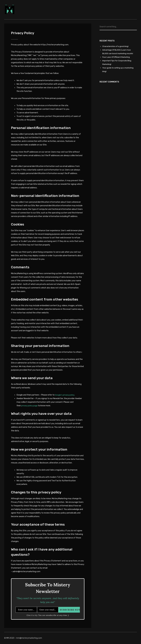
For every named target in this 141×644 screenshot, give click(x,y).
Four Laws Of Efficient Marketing (117, 57)
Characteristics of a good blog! (116, 46)
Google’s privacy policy (65, 395)
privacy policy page (30, 406)
